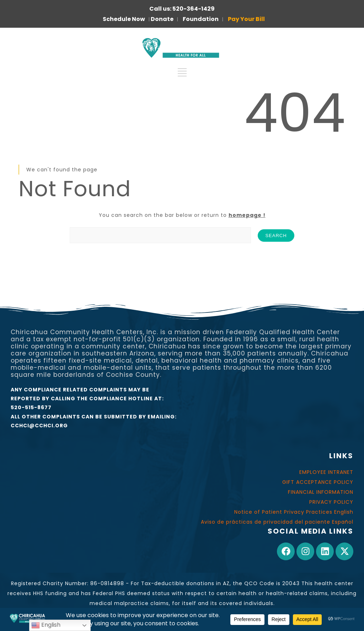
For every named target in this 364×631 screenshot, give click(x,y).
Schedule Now (124, 19)
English (46, 625)
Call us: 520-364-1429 (182, 9)
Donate (162, 19)
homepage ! (247, 215)
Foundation (201, 19)
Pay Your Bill (246, 19)
